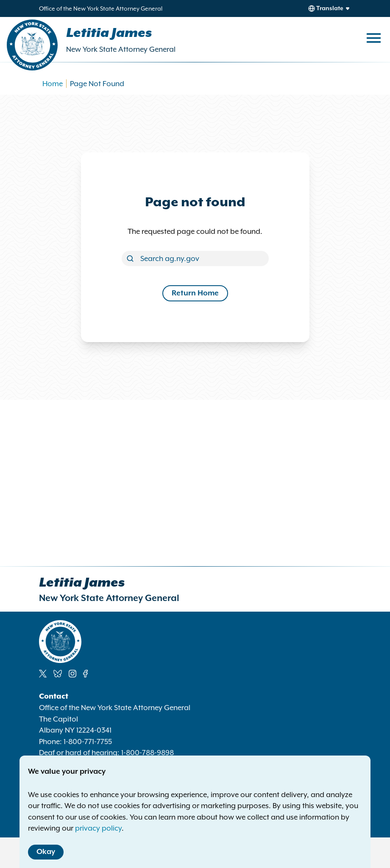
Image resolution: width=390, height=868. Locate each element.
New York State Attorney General (121, 49)
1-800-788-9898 (148, 753)
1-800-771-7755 (88, 742)
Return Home (195, 293)
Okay (46, 852)
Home (53, 84)
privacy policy (98, 828)
